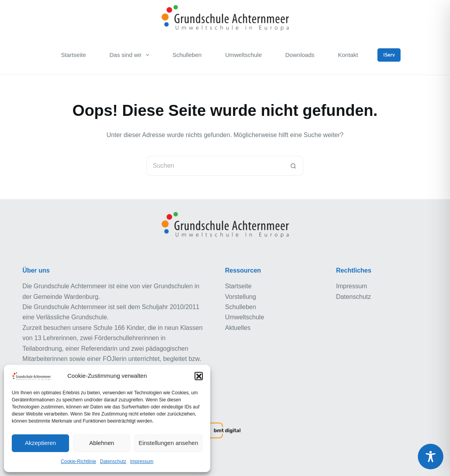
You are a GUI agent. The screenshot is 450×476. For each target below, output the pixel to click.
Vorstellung (240, 297)
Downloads (300, 55)
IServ (389, 55)
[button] (199, 376)
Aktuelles (238, 328)
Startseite (74, 55)
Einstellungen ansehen (168, 443)
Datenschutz (113, 461)
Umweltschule (243, 55)
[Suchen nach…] (215, 166)
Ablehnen (101, 443)
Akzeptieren (40, 443)
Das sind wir (131, 55)
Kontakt (348, 55)
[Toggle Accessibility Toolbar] (431, 457)
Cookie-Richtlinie (78, 461)
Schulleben (187, 55)
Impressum (142, 461)
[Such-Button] (293, 166)
